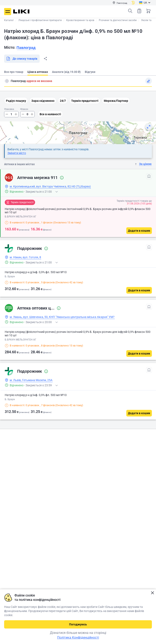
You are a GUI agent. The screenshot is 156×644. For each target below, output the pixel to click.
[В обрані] (149, 176)
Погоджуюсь (78, 624)
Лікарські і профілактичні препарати (40, 20)
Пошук (130, 11)
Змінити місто (17, 153)
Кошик (148, 11)
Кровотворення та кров (80, 20)
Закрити (152, 593)
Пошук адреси (7, 81)
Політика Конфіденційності (78, 637)
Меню (8, 12)
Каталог (9, 20)
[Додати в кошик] (139, 231)
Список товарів (139, 11)
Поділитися (45, 59)
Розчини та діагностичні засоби (118, 20)
